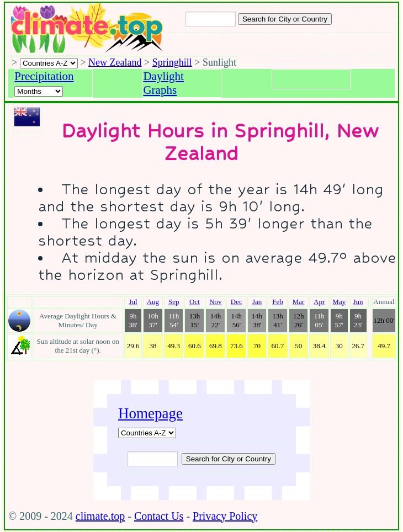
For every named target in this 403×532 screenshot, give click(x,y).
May (339, 302)
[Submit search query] (229, 459)
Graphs (160, 90)
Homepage (150, 413)
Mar (299, 302)
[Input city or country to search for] (211, 19)
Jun (358, 302)
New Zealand (115, 62)
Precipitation (44, 76)
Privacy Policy (225, 516)
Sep (174, 302)
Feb (278, 302)
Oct (195, 302)
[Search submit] (285, 19)
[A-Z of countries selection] (49, 63)
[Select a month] (39, 91)
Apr (319, 302)
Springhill (172, 62)
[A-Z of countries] (147, 433)
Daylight (163, 76)
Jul (133, 302)
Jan (257, 302)
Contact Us (159, 516)
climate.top (100, 516)
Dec (237, 302)
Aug (153, 302)
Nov (215, 302)
